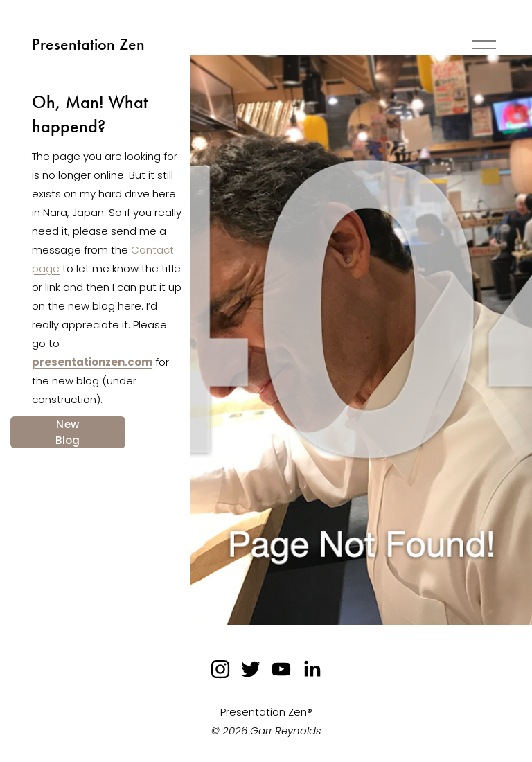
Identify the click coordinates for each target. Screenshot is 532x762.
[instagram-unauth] (220, 669)
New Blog (68, 432)
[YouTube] (281, 669)
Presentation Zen (88, 44)
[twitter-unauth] (251, 669)
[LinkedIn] (312, 669)
